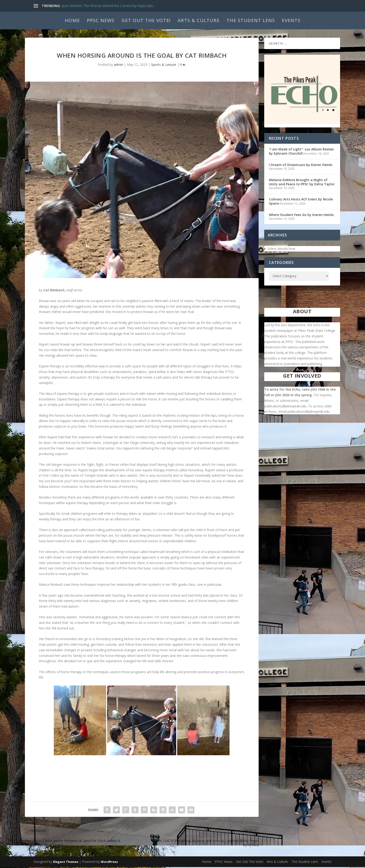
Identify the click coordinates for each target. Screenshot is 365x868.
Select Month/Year (281, 250)
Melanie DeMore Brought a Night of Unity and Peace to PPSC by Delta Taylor (302, 183)
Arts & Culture (199, 20)
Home (72, 20)
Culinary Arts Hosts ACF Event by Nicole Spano (301, 202)
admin (118, 65)
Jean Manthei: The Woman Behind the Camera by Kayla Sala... (108, 6)
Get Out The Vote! (146, 20)
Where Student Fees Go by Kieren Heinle (301, 216)
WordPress (109, 863)
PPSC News (101, 20)
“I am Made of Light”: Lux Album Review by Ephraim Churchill (301, 152)
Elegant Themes (66, 863)
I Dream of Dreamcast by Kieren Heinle (301, 166)
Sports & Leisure (164, 65)
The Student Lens (251, 20)
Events (291, 20)
